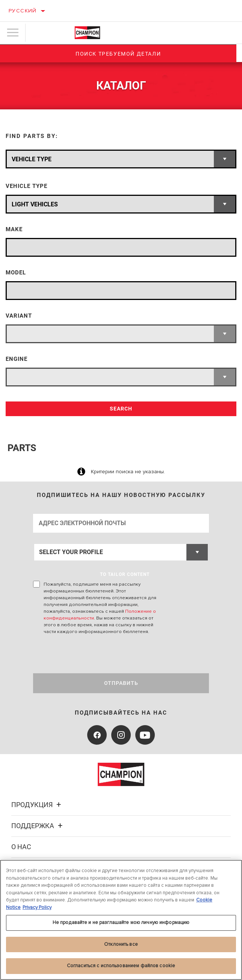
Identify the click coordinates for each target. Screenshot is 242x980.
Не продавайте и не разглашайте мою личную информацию (121, 922)
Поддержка (38, 826)
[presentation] (96, 654)
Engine (17, 359)
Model (16, 273)
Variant (19, 316)
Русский (23, 11)
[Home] (88, 33)
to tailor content (125, 574)
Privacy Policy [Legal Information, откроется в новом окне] (37, 907)
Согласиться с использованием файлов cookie (121, 966)
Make (14, 229)
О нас (21, 847)
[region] (121, 920)
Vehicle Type (26, 186)
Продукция (37, 805)
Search (121, 409)
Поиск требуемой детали (121, 54)
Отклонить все (121, 944)
